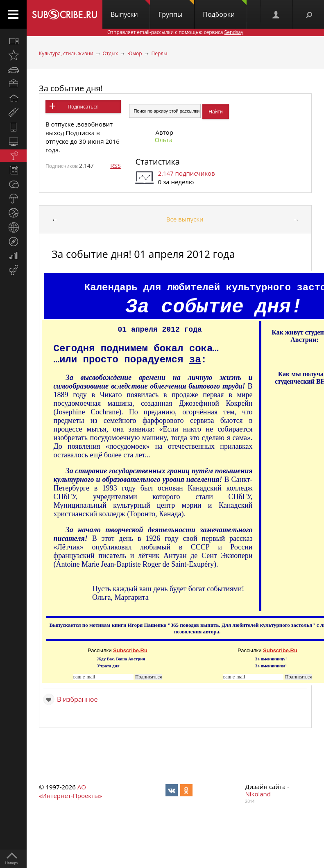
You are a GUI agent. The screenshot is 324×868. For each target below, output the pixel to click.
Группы (176, 9)
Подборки (225, 9)
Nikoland (258, 794)
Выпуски (130, 9)
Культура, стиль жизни (66, 53)
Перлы (159, 53)
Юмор (135, 53)
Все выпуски (185, 219)
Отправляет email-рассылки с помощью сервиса (175, 32)
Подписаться (83, 107)
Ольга (163, 140)
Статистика (157, 162)
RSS (116, 165)
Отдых (110, 53)
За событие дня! (71, 88)
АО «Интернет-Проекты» (70, 791)
